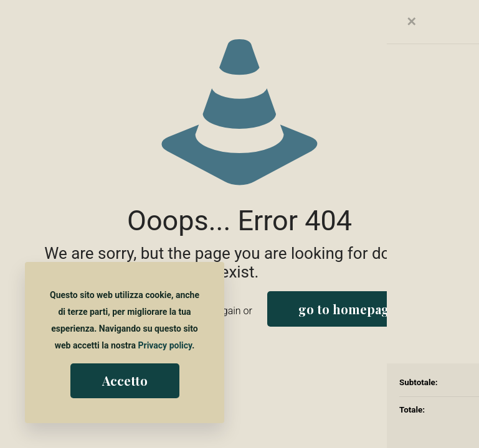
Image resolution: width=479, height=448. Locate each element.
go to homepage (347, 309)
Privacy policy (165, 345)
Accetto (125, 380)
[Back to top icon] (419, 422)
